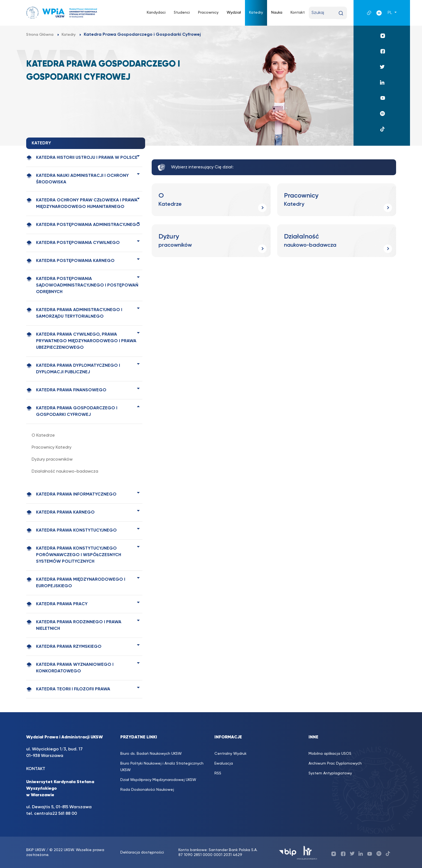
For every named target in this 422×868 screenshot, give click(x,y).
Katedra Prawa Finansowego (66, 390)
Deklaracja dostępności (142, 852)
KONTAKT (36, 769)
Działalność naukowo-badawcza (65, 472)
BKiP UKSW (36, 850)
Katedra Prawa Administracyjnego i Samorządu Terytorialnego (74, 313)
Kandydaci (156, 13)
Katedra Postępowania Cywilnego (73, 243)
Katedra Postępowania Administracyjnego (83, 225)
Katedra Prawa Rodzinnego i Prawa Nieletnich (74, 625)
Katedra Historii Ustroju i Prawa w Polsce (82, 158)
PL (390, 13)
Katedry (256, 13)
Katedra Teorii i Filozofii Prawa (68, 689)
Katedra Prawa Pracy (57, 604)
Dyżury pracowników (52, 460)
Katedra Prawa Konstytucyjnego (71, 531)
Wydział (234, 13)
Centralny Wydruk (231, 754)
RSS (218, 773)
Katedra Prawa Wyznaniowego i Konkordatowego (70, 668)
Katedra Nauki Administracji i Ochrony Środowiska (77, 179)
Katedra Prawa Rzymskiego (64, 647)
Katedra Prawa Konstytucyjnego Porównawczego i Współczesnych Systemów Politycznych (74, 555)
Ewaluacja (224, 763)
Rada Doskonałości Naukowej (147, 790)
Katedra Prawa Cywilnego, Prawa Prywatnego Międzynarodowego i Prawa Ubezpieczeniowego (81, 341)
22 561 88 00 (65, 814)
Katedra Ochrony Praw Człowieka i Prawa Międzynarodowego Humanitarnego (82, 203)
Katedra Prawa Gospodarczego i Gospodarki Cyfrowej (72, 411)
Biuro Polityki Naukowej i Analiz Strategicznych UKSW (162, 767)
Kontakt (298, 13)
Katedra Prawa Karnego (60, 513)
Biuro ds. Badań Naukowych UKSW (151, 754)
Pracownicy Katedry (52, 448)
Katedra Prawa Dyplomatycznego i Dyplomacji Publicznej (73, 369)
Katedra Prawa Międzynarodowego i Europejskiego (76, 583)
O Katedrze (43, 436)
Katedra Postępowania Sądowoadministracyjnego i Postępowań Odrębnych (82, 285)
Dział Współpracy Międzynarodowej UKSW (158, 780)
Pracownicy (208, 13)
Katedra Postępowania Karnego (70, 261)
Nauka (277, 13)
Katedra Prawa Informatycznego (71, 495)
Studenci (182, 13)
